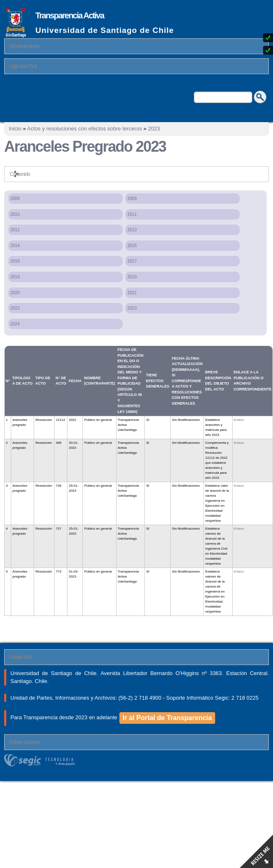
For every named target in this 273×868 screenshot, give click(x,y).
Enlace (239, 420)
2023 (154, 129)
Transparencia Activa (69, 15)
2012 (15, 230)
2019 (132, 277)
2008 (15, 199)
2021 (132, 293)
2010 (15, 214)
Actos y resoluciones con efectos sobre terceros (84, 129)
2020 (15, 293)
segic (136, 760)
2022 (15, 308)
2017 (132, 261)
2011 (132, 214)
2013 (132, 230)
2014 (15, 246)
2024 (15, 324)
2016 (15, 261)
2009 (132, 199)
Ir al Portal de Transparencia (167, 718)
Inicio (15, 129)
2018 (15, 277)
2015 (132, 246)
